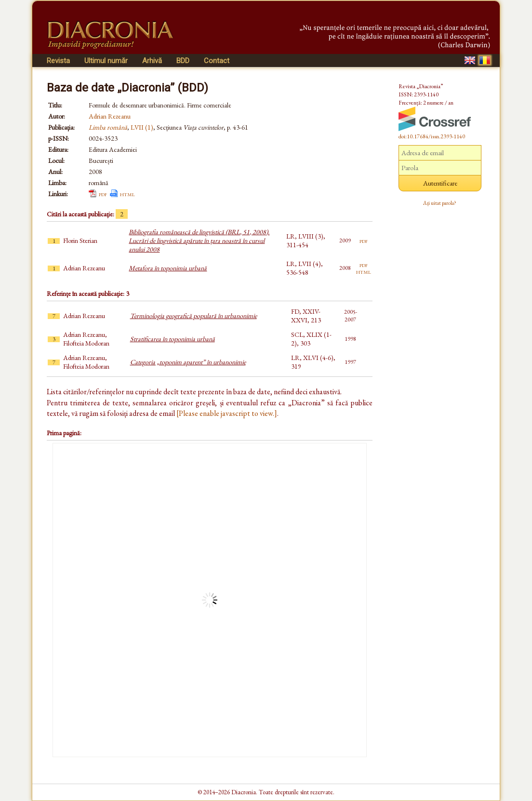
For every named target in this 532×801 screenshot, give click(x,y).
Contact (217, 61)
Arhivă (152, 61)
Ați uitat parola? (440, 203)
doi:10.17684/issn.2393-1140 (432, 136)
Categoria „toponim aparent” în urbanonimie (188, 362)
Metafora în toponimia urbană (168, 268)
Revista (58, 61)
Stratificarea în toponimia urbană (173, 339)
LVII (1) (142, 127)
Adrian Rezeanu (110, 116)
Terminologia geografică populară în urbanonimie (193, 316)
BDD (183, 61)
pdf (103, 194)
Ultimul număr (106, 61)
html (127, 194)
